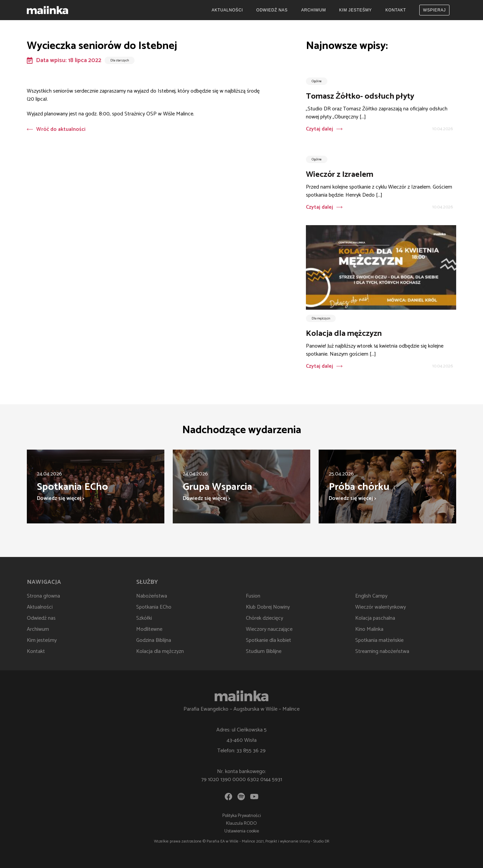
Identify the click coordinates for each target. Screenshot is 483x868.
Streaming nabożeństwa (382, 651)
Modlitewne (149, 629)
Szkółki (144, 618)
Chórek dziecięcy (264, 618)
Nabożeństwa (152, 596)
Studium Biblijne (264, 651)
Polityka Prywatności (242, 816)
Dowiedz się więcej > (61, 498)
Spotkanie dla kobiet (269, 640)
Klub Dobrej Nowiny (268, 607)
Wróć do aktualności (56, 129)
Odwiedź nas (272, 10)
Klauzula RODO (241, 824)
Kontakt (396, 10)
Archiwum (314, 10)
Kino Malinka (369, 629)
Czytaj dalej (319, 129)
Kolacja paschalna (375, 618)
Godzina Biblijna (154, 640)
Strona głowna (43, 596)
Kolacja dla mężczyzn (160, 651)
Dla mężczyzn (321, 318)
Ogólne (317, 81)
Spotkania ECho (154, 607)
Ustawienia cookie (242, 831)
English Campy (371, 596)
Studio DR (321, 841)
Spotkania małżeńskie (379, 640)
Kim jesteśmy (356, 10)
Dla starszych (120, 60)
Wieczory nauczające (269, 629)
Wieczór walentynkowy (381, 607)
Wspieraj (434, 10)
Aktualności (227, 10)
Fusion (253, 596)
